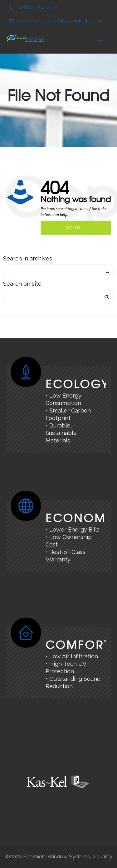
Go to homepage (78, 230)
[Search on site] (58, 298)
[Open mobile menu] (105, 41)
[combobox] (58, 272)
